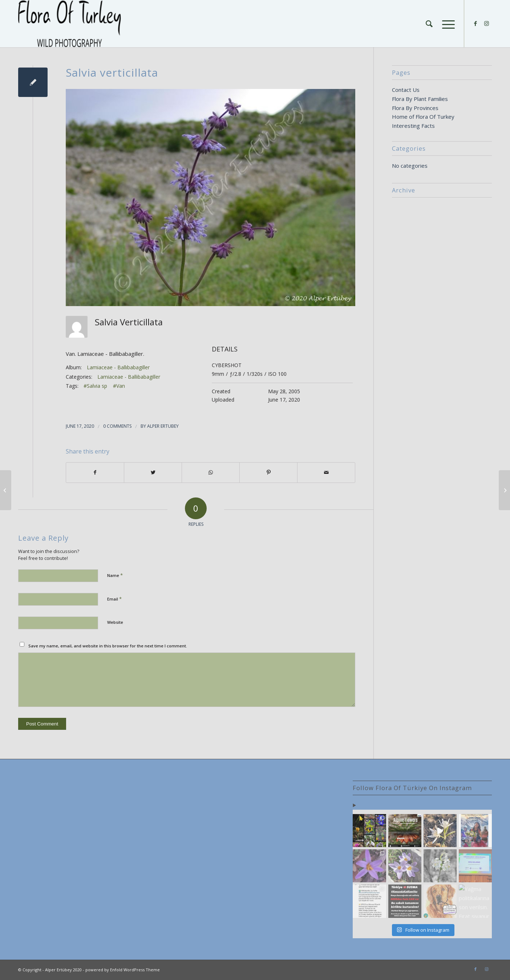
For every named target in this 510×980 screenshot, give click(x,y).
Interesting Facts (413, 126)
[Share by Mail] (326, 473)
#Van (119, 386)
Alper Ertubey (163, 426)
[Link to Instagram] (486, 23)
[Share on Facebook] (95, 473)
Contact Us (406, 90)
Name (115, 575)
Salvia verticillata (112, 72)
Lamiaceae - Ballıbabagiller (118, 367)
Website (115, 622)
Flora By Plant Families (420, 99)
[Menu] (446, 24)
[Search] (429, 24)
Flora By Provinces (415, 108)
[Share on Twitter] (153, 473)
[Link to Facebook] (475, 23)
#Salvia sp (95, 386)
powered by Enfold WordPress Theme (123, 970)
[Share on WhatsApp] (211, 473)
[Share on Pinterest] (268, 473)
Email (114, 599)
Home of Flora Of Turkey (423, 117)
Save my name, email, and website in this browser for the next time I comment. (108, 646)
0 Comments (117, 426)
